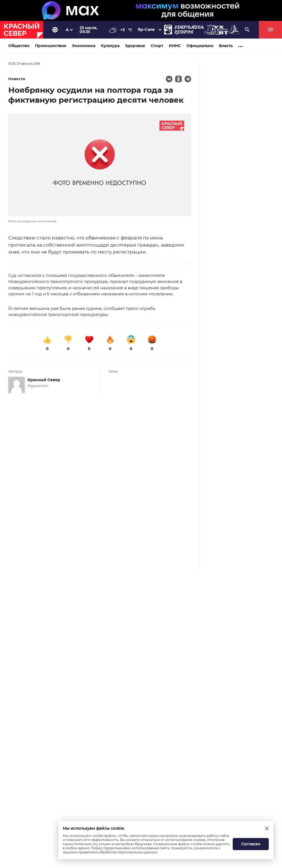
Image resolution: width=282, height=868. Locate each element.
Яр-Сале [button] (146, 29)
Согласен (251, 844)
